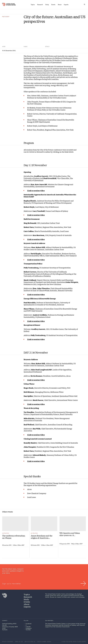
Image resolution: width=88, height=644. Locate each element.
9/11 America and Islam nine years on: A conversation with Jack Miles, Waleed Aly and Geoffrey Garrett (70, 534)
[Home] (5, 4)
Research (28, 597)
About (27, 604)
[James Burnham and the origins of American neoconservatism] (44, 524)
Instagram (28, 628)
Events (27, 602)
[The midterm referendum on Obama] (15, 524)
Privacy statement (8, 642)
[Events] (53, 4)
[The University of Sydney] (64, 631)
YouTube (27, 630)
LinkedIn (27, 627)
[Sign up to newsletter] (44, 577)
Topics (27, 594)
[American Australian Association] (50, 631)
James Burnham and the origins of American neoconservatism (42, 537)
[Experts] (66, 4)
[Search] (85, 4)
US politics (6, 533)
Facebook (28, 624)
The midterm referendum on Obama (14, 537)
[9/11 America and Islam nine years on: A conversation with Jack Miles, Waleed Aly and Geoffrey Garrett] (73, 524)
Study (26, 599)
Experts (27, 607)
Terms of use (19, 642)
